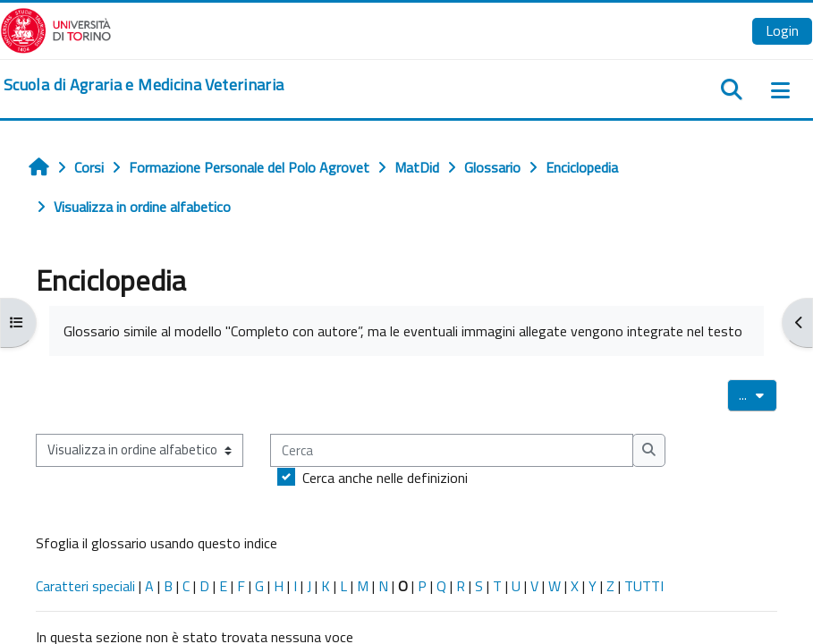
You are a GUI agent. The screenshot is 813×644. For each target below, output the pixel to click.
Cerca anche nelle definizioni (385, 478)
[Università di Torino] (56, 29)
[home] (144, 85)
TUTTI (644, 586)
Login (782, 30)
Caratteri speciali (85, 586)
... (758, 394)
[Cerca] (452, 450)
